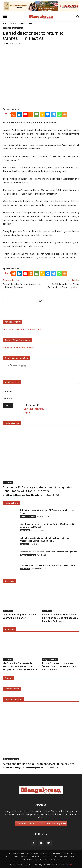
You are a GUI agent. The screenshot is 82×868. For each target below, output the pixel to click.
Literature (39, 859)
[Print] (31, 114)
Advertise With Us (52, 859)
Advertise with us (13, 322)
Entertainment (26, 24)
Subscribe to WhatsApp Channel (18, 348)
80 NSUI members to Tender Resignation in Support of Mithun (64, 286)
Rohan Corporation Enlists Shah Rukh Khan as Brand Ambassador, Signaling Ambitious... (60, 618)
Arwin (71, 864)
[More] (65, 114)
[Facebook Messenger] (48, 114)
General (73, 856)
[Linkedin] (20, 114)
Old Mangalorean (11, 856)
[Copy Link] (42, 114)
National (46, 856)
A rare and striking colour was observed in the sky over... (40, 764)
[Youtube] (25, 114)
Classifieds (25, 544)
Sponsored (10, 629)
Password (8, 398)
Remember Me (33, 405)
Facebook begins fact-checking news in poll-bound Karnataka (22, 286)
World (54, 856)
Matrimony (25, 856)
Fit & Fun (14, 24)
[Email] (37, 114)
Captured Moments (14, 699)
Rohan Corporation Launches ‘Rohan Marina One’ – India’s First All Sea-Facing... (60, 667)
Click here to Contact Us (27, 823)
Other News (55, 853)
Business (63, 856)
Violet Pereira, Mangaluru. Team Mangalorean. (23, 495)
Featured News (11, 503)
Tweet (8, 114)
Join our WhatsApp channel (17, 340)
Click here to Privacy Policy (54, 823)
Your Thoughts (69, 853)
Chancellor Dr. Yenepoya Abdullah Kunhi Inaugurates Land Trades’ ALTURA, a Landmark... (38, 489)
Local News (8, 483)
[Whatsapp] (59, 114)
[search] (38, 366)
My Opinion (27, 859)
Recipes (35, 853)
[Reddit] (14, 114)
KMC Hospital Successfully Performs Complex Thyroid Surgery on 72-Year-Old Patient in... (21, 667)
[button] (5, 17)
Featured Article (12, 423)
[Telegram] (53, 114)
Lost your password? (34, 409)
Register (28, 413)
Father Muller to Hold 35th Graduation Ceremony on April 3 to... (49, 552)
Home (5, 24)
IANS (8, 43)
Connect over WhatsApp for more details (22, 330)
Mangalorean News (28, 516)
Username (8, 391)
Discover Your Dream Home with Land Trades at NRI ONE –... (48, 566)
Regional (36, 856)
